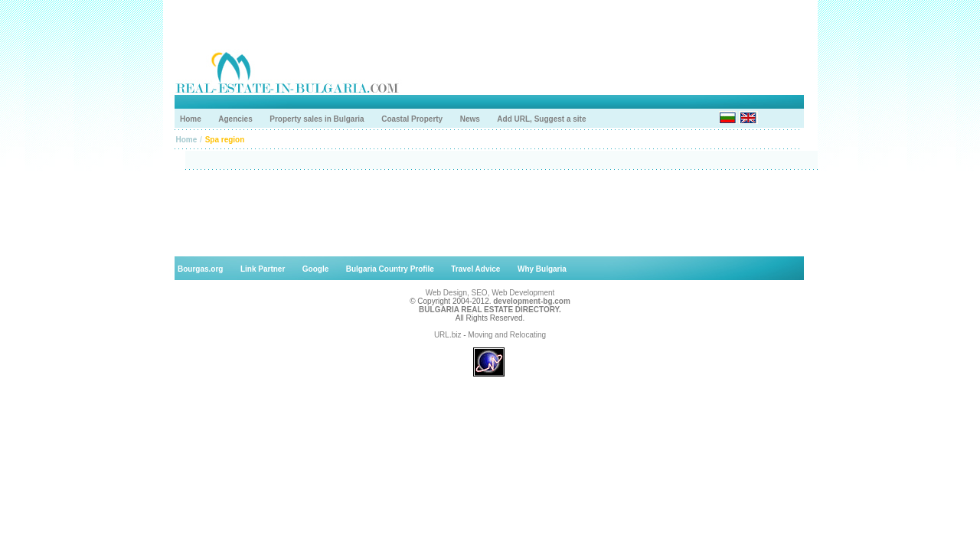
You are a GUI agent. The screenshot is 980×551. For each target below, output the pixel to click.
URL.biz (448, 335)
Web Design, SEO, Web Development (490, 293)
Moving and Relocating (507, 335)
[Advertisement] (490, 213)
